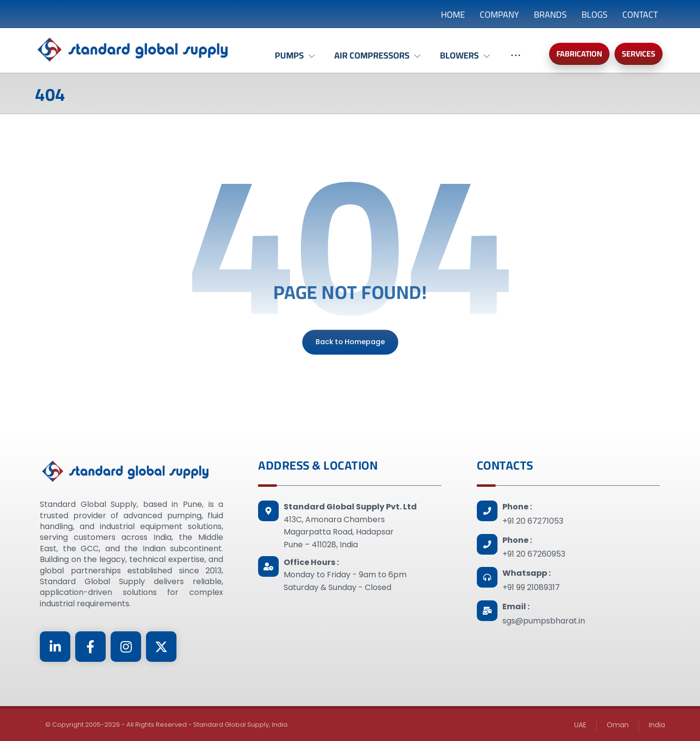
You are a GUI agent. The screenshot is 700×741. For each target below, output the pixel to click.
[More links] (516, 60)
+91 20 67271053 (533, 521)
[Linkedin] (55, 647)
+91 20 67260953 (534, 554)
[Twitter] (161, 647)
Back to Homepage (350, 342)
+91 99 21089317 (531, 587)
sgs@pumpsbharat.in (544, 621)
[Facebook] (90, 647)
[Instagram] (126, 647)
